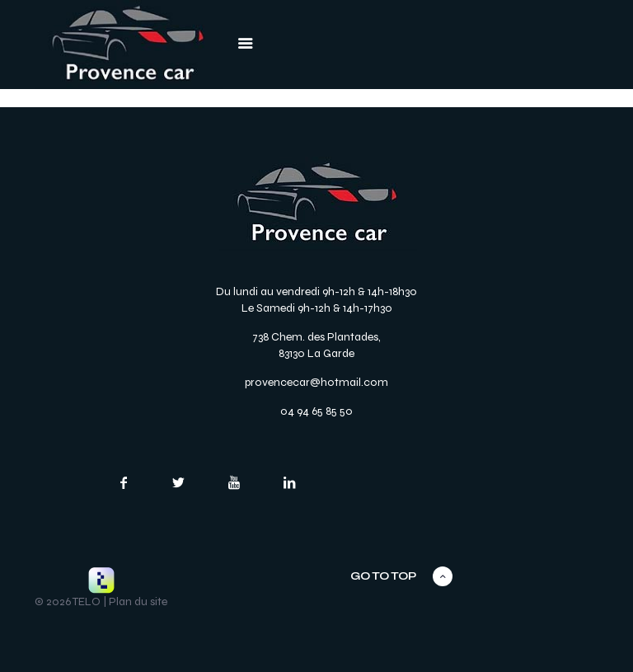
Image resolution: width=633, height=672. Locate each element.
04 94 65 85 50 (316, 411)
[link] (128, 45)
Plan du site (138, 602)
